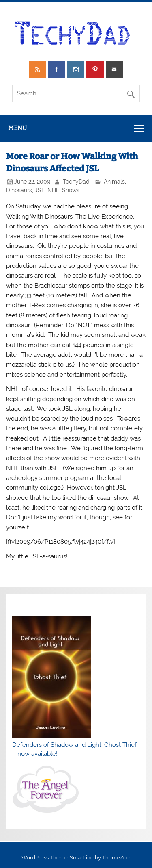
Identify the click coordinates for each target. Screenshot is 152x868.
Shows (71, 190)
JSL (40, 190)
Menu (17, 128)
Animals (114, 182)
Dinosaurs (19, 190)
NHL (53, 190)
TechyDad (76, 182)
